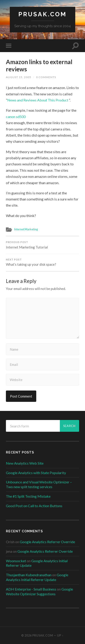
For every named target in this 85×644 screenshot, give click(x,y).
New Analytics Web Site (25, 463)
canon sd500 (16, 117)
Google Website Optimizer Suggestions (39, 591)
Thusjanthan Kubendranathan (29, 575)
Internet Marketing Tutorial (42, 245)
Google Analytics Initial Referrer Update (37, 577)
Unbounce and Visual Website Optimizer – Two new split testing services (39, 484)
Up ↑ (60, 635)
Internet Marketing (26, 229)
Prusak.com (42, 14)
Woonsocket (16, 561)
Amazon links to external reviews (39, 65)
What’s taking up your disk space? (42, 262)
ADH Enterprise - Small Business (31, 589)
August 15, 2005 (19, 77)
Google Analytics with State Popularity (36, 473)
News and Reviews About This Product (38, 100)
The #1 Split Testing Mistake (28, 496)
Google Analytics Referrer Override (47, 542)
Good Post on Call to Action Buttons (34, 506)
